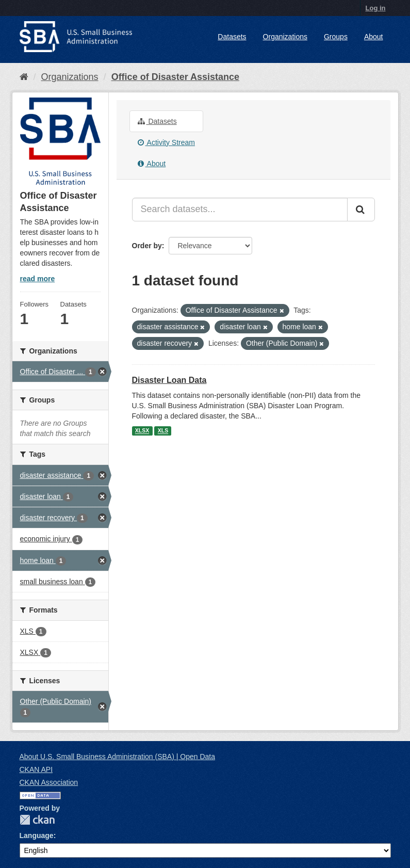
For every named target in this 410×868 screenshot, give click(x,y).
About (374, 37)
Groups (336, 37)
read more (38, 279)
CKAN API (36, 769)
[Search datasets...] (240, 210)
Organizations (285, 37)
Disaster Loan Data (169, 380)
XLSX (142, 431)
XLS (163, 431)
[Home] (24, 77)
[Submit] (361, 210)
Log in (376, 8)
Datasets (232, 37)
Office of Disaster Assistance (175, 77)
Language (37, 835)
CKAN (37, 820)
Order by (147, 246)
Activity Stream (166, 142)
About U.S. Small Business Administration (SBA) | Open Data (117, 757)
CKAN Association (49, 782)
